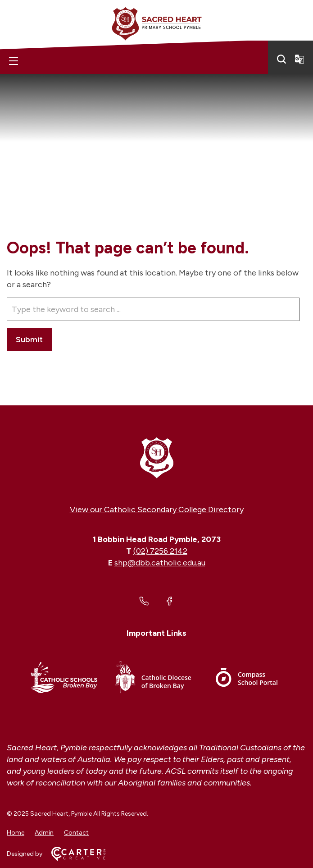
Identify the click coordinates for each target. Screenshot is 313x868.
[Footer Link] (64, 679)
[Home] (156, 457)
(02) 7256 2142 (160, 551)
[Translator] (299, 59)
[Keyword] (153, 309)
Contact (76, 833)
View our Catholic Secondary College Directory (157, 510)
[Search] (281, 59)
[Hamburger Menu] (14, 61)
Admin (44, 833)
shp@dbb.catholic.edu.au (160, 563)
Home (16, 833)
